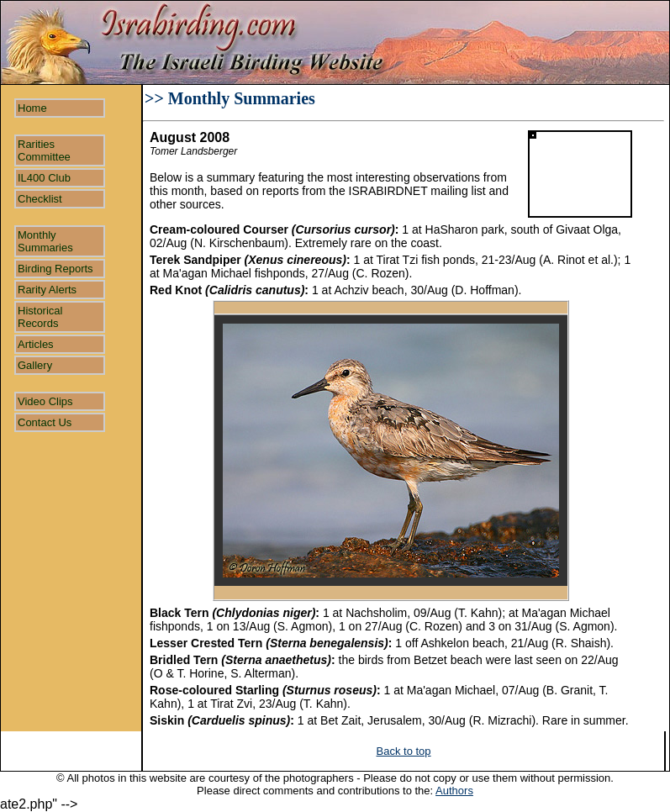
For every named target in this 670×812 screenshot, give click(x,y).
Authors (454, 791)
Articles (36, 344)
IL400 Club (44, 178)
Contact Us (45, 422)
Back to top (404, 751)
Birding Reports (55, 269)
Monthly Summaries (45, 241)
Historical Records (40, 317)
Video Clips (45, 401)
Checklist (40, 199)
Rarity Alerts (47, 290)
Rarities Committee (44, 150)
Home (32, 108)
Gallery (35, 365)
